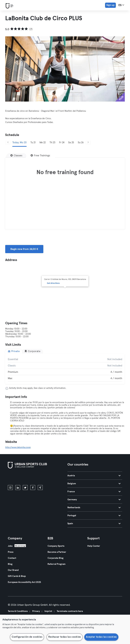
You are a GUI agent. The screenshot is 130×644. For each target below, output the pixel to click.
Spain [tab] (94, 524)
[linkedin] (18, 488)
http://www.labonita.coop (18, 447)
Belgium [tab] (94, 484)
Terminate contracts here (70, 611)
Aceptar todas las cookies (101, 637)
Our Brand (13, 570)
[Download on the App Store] (19, 477)
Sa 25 (71, 143)
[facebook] (33, 488)
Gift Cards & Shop (17, 576)
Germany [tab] (94, 500)
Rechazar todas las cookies (65, 637)
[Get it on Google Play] (43, 477)
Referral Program (57, 564)
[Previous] (8, 143)
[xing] (40, 488)
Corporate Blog (55, 558)
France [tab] (94, 492)
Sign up (110, 5)
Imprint (48, 611)
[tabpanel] (65, 369)
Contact (12, 558)
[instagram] (10, 488)
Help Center (94, 546)
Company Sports (56, 546)
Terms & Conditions (18, 611)
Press (11, 552)
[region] (65, 629)
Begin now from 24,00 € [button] (24, 249)
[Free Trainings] (40, 155)
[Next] (88, 143)
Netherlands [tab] (94, 508)
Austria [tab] (94, 476)
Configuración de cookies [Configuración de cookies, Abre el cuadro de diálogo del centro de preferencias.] (27, 637)
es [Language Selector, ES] (121, 5)
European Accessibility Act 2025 (24, 582)
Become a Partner (57, 552)
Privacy (36, 611)
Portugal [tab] (94, 516)
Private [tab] (14, 351)
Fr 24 (62, 143)
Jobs (10, 546)
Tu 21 (33, 143)
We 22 (43, 143)
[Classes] (16, 155)
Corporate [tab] (32, 351)
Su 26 (81, 143)
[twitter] (25, 488)
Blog (10, 564)
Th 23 (52, 143)
